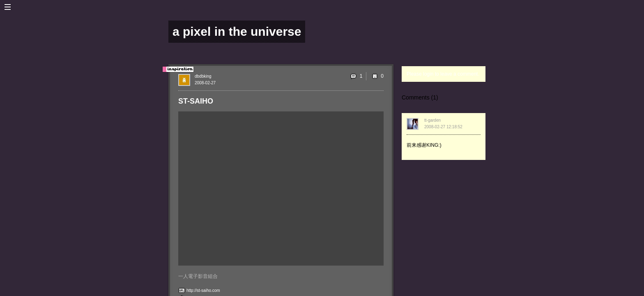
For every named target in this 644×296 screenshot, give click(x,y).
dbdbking (203, 76)
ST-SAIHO (196, 101)
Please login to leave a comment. (443, 74)
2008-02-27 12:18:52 (443, 127)
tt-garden (432, 120)
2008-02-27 (205, 83)
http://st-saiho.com (203, 290)
